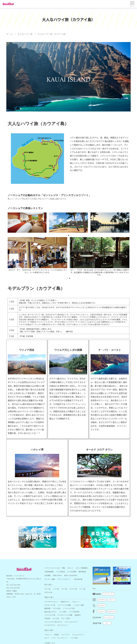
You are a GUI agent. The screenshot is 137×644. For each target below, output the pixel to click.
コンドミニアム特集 (64, 605)
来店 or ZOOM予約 (71, 575)
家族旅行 (78, 615)
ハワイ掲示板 (60, 572)
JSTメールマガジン (108, 617)
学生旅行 (47, 618)
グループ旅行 (66, 618)
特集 (63, 568)
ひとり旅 (56, 618)
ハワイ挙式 (63, 612)
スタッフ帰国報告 (82, 568)
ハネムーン (75, 602)
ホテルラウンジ (63, 625)
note (107, 623)
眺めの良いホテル (50, 612)
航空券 (56, 635)
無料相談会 (82, 572)
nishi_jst (111, 600)
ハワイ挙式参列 (74, 612)
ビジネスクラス (50, 625)
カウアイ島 (73, 589)
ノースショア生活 (69, 608)
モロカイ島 (48, 592)
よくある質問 (72, 572)
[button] (10, 223)
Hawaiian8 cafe (111, 611)
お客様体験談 (49, 572)
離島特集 (47, 608)
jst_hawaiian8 (101, 600)
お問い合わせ (57, 575)
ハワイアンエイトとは (52, 568)
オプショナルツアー (71, 622)
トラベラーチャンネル (108, 594)
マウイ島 (64, 589)
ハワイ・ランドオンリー (60, 638)
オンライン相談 (50, 579)
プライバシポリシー (64, 579)
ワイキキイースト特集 (65, 615)
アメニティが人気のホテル (53, 622)
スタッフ (70, 568)
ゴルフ (47, 638)
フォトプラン (66, 635)
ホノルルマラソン (78, 635)
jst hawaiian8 (101, 605)
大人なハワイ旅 (50, 605)
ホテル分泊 (57, 608)
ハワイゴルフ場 (50, 615)
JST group (101, 611)
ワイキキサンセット (51, 602)
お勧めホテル (65, 602)
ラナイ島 (82, 589)
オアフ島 (47, 589)
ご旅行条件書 (78, 579)
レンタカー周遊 (78, 605)
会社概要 (47, 575)
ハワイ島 (56, 589)
